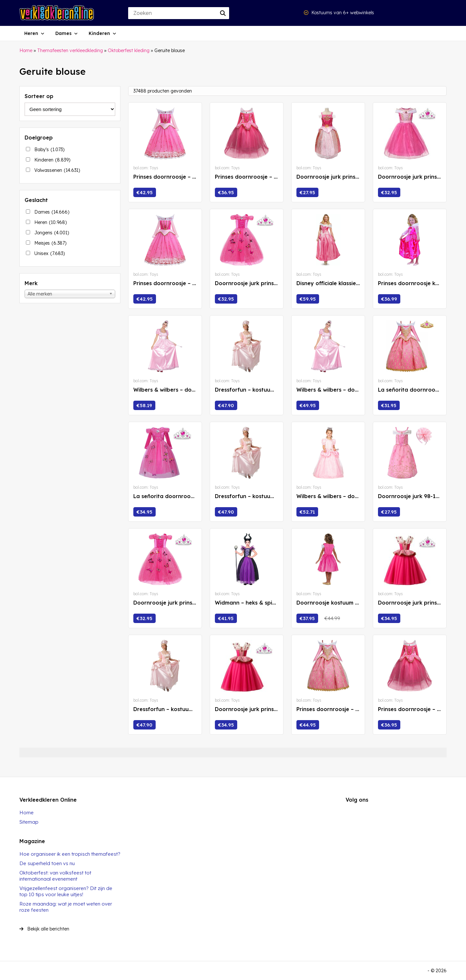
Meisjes (50, 243)
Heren (31, 33)
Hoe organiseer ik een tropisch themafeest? (70, 854)
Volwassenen (57, 170)
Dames (63, 33)
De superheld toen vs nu (47, 863)
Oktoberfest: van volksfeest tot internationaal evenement (55, 876)
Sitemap (29, 822)
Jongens (52, 233)
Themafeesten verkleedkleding (70, 50)
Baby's (49, 150)
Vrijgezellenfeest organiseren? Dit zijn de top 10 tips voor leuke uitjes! (66, 891)
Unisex (50, 253)
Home (26, 50)
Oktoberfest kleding (129, 50)
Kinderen (99, 33)
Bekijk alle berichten (44, 929)
